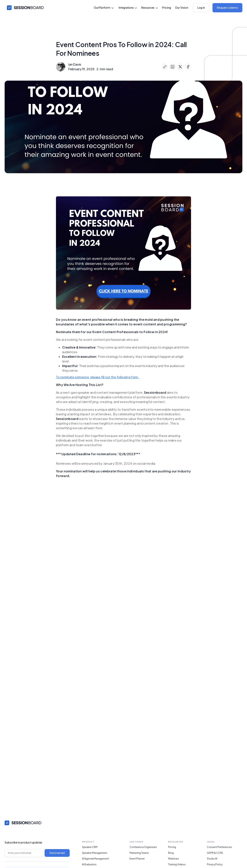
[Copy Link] (165, 67)
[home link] (23, 822)
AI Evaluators (89, 865)
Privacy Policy (215, 865)
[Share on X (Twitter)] (180, 67)
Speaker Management (95, 853)
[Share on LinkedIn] (173, 67)
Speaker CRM (90, 847)
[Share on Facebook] (188, 67)
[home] (24, 8)
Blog (171, 853)
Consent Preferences (219, 847)
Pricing (167, 8)
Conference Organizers (143, 847)
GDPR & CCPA (215, 853)
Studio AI (212, 859)
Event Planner (137, 859)
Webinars (173, 859)
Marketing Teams (139, 853)
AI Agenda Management (96, 859)
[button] (104, 8)
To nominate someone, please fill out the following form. (98, 377)
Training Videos (177, 865)
